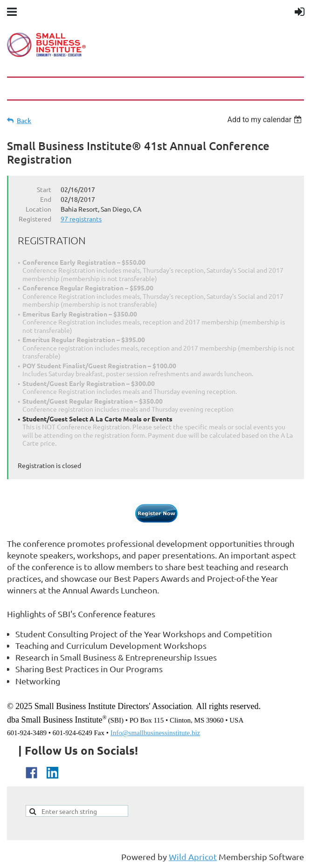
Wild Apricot (193, 857)
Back (24, 121)
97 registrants (81, 219)
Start (44, 189)
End (46, 199)
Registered (35, 219)
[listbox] (266, 120)
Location (38, 209)
